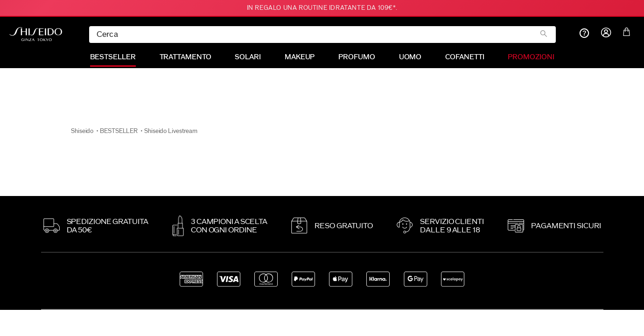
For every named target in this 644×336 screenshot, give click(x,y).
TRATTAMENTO (185, 57)
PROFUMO (357, 57)
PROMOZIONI (531, 57)
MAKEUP (300, 57)
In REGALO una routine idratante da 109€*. (322, 8)
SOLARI (248, 57)
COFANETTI (465, 57)
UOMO (410, 57)
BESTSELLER (113, 57)
